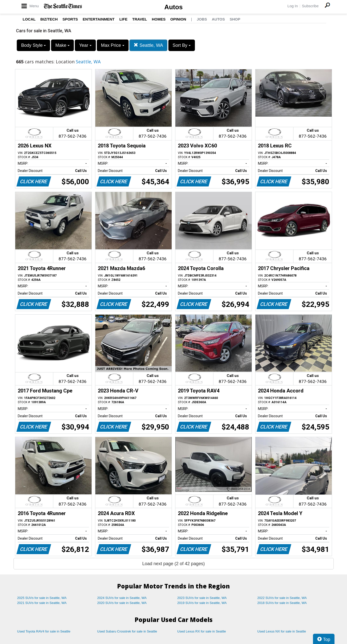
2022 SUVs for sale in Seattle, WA (282, 598)
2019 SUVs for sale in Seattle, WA (202, 603)
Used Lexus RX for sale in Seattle (202, 631)
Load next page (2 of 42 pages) (173, 564)
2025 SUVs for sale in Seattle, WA (42, 598)
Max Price (113, 45)
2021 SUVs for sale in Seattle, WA (42, 603)
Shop (235, 19)
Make (62, 45)
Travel (140, 19)
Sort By (182, 45)
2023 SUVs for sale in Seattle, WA (202, 598)
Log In (293, 6)
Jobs (202, 19)
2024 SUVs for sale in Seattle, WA (122, 598)
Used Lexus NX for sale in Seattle (282, 631)
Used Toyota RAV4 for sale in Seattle (44, 631)
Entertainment (99, 19)
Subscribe (310, 6)
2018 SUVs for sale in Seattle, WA (282, 603)
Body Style (33, 45)
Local (29, 19)
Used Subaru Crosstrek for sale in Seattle (127, 631)
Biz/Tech (49, 19)
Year (85, 45)
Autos (174, 7)
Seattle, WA (148, 45)
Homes (159, 19)
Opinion (178, 19)
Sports (70, 19)
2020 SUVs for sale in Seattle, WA (122, 603)
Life (123, 19)
